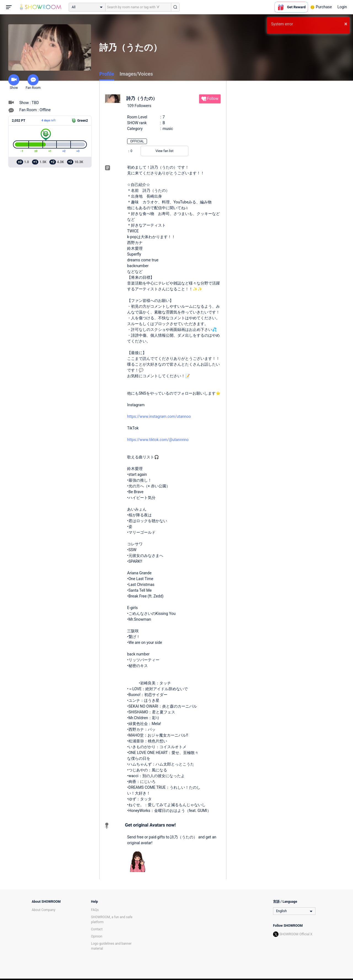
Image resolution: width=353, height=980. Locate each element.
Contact (97, 929)
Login (342, 7)
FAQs (95, 910)
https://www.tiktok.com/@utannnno (158, 440)
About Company (44, 910)
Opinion (97, 936)
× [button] (346, 24)
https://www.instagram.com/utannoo (159, 416)
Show (14, 82)
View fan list (165, 151)
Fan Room (33, 82)
